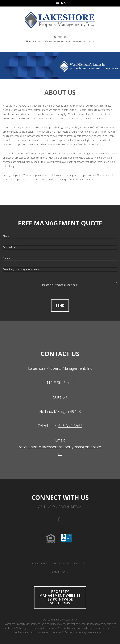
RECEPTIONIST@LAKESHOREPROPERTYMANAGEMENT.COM (60, 41)
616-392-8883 (60, 37)
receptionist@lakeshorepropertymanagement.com (78, 632)
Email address (10, 247)
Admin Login (60, 572)
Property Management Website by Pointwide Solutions (60, 597)
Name (6, 236)
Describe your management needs (21, 269)
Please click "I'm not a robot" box (60, 285)
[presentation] (60, 293)
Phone (6, 258)
